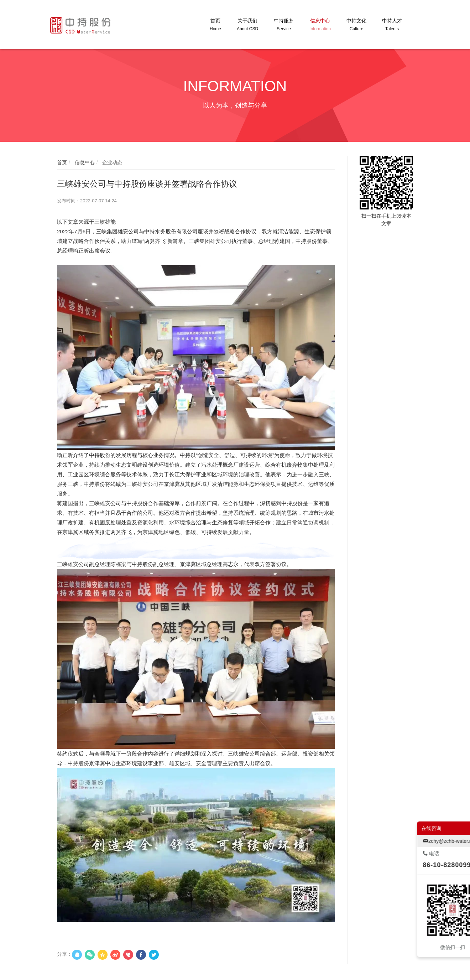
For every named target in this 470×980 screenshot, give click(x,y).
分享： (64, 954)
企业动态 (111, 162)
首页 (62, 162)
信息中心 (84, 162)
